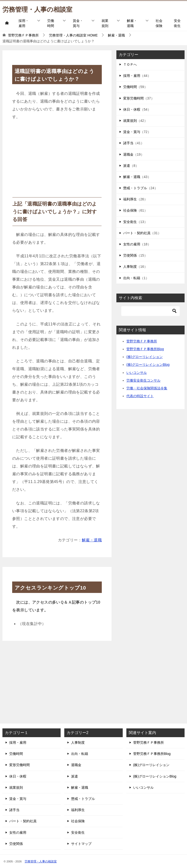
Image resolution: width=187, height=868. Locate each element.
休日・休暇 (132, 109)
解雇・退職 (132, 23)
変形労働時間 (133, 98)
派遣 (127, 166)
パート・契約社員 (137, 233)
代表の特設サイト (140, 396)
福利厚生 (130, 199)
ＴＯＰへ (130, 64)
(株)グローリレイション (145, 357)
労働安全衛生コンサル (143, 380)
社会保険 (159, 23)
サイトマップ (81, 844)
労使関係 (130, 255)
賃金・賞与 (78, 23)
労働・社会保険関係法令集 (147, 388)
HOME (73, 35)
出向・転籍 (132, 278)
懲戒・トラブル (135, 188)
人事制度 (130, 267)
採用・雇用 (24, 23)
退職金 (128, 154)
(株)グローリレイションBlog (148, 365)
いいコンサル (137, 373)
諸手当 (128, 143)
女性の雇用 (132, 244)
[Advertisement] (57, 161)
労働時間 (51, 23)
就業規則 (105, 23)
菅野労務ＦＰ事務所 (142, 341)
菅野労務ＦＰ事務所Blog (145, 349)
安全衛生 (177, 23)
